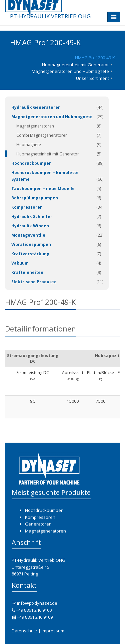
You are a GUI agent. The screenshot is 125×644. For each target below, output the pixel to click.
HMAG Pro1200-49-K (95, 58)
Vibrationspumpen (31, 244)
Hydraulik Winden (30, 226)
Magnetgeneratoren (35, 126)
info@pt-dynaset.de (37, 603)
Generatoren (38, 524)
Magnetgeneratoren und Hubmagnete (70, 71)
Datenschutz (24, 631)
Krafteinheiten (27, 272)
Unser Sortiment (92, 78)
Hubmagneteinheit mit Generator (75, 65)
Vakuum (20, 263)
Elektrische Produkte (34, 282)
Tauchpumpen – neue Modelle (43, 189)
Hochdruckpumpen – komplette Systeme (45, 176)
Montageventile (28, 235)
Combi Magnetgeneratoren (42, 135)
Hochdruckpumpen (31, 163)
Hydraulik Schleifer (32, 216)
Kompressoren (27, 207)
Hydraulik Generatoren (36, 107)
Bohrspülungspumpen (35, 198)
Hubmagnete (29, 145)
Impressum (53, 631)
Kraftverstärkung (30, 254)
